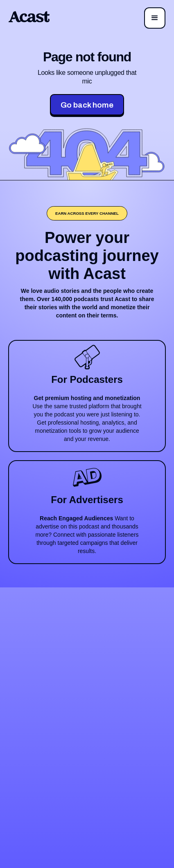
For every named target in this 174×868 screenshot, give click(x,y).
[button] (155, 18)
